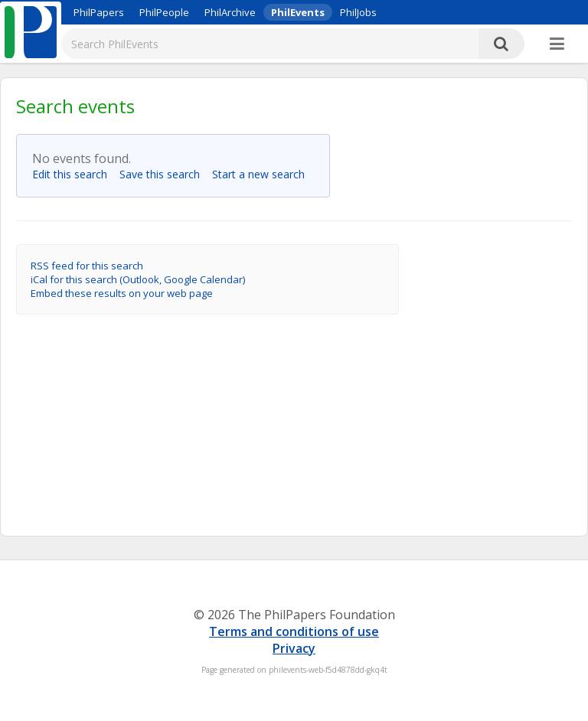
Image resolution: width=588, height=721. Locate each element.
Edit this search (74, 174)
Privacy (294, 648)
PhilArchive (230, 12)
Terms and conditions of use (294, 631)
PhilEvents (298, 12)
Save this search (164, 174)
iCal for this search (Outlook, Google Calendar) (138, 279)
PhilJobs (358, 12)
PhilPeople (164, 12)
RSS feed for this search (87, 266)
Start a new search (263, 174)
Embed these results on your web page (122, 293)
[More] (557, 44)
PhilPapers (99, 12)
